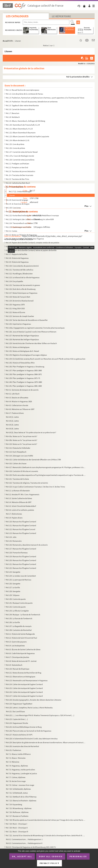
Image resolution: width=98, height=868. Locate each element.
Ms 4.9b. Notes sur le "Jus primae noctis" (22, 440)
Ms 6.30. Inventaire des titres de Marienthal (22, 746)
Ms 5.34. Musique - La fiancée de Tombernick (23, 615)
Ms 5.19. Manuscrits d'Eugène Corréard (21, 556)
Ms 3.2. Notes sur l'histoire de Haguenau (21, 235)
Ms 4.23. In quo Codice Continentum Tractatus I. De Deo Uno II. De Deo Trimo (35, 487)
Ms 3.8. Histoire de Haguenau (17, 258)
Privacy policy (49, 863)
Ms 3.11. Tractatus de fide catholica (20, 270)
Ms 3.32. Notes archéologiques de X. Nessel (22, 351)
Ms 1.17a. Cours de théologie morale (20, 156)
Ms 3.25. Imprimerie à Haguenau (18, 324)
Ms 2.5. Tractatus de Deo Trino (18, 179)
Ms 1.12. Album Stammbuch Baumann (21, 133)
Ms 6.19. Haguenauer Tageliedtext (19, 704)
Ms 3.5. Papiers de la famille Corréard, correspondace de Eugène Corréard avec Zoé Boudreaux (42, 246)
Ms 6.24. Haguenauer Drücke (17, 723)
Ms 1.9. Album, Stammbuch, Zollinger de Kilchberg (26, 121)
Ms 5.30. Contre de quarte (16, 599)
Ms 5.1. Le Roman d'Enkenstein (18, 491)
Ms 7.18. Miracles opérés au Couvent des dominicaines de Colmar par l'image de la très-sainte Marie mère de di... (46, 820)
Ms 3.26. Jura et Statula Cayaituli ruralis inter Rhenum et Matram (31, 332)
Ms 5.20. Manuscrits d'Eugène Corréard (21, 560)
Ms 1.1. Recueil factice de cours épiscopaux (23, 90)
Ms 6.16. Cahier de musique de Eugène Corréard (24, 692)
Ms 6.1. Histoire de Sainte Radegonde (20, 634)
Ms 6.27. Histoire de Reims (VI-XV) (19, 735)
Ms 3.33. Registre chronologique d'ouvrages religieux (26, 355)
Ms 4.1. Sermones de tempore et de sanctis (22, 390)
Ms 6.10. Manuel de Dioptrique (18, 669)
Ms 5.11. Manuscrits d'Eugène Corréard (21, 525)
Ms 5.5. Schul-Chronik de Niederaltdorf (21, 506)
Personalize (78, 856)
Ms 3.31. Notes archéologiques (18, 347)
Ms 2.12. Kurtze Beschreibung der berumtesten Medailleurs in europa (32, 215)
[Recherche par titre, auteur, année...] (46, 22)
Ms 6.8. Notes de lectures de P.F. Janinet (21, 661)
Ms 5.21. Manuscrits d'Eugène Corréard (21, 564)
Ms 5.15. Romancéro (14, 541)
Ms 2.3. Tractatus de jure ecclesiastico (21, 171)
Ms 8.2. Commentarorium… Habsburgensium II (24, 843)
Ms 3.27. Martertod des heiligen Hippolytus (22, 336)
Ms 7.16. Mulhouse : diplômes (17, 812)
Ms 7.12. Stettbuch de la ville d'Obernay (21, 797)
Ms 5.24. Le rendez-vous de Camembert (21, 576)
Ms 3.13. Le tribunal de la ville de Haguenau (23, 277)
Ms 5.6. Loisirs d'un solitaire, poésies (20, 510)
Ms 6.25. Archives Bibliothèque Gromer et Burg (24, 727)
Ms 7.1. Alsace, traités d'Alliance (18, 754)
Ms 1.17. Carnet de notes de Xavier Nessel (22, 152)
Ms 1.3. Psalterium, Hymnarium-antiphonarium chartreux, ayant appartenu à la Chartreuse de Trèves (45, 98)
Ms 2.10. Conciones (13, 208)
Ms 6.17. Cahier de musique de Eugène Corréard (24, 696)
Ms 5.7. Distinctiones (14, 514)
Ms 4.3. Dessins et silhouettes (17, 398)
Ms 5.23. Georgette (13, 572)
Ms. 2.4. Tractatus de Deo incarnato (20, 175)
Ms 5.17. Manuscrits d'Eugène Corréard (21, 549)
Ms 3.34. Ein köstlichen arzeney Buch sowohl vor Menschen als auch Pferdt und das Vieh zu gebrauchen (46, 359)
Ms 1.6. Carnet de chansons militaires (20, 109)
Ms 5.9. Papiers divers (14, 518)
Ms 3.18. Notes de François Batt (18, 297)
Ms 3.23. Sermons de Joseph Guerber (20, 316)
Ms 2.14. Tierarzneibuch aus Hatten (20, 223)
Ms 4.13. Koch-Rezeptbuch (16, 452)
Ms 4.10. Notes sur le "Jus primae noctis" (22, 444)
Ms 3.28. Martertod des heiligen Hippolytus (22, 339)
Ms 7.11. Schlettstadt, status (17, 793)
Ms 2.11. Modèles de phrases (17, 212)
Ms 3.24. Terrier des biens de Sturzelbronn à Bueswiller (27, 320)
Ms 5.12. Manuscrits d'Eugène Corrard (21, 529)
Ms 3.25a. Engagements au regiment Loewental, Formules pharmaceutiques (35, 328)
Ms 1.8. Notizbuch (13, 117)
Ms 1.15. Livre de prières (15, 144)
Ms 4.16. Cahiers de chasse (16, 463)
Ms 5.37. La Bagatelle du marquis (19, 626)
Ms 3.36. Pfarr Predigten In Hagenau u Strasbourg (25, 367)
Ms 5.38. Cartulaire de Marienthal (19, 630)
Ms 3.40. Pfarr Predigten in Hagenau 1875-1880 (24, 382)
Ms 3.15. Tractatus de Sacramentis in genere (23, 285)
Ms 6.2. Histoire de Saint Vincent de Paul (21, 638)
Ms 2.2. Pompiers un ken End (17, 167)
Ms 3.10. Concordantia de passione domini (22, 266)
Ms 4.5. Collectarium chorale (17, 405)
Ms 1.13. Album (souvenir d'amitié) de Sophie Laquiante (28, 136)
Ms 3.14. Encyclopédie (14, 281)
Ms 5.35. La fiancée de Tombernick (19, 618)
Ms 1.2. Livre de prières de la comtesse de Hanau (24, 94)
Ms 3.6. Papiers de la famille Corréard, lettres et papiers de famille (31, 250)
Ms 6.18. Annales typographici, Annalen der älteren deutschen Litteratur (34, 700)
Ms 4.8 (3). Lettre (12, 425)
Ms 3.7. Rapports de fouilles (17, 254)
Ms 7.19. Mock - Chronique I (17, 824)
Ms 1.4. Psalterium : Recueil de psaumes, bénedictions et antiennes (32, 102)
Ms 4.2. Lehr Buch (13, 394)
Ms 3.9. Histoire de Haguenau (17, 262)
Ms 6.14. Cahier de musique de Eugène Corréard (24, 684)
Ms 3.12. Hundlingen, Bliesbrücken (19, 274)
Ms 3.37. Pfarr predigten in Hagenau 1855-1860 (24, 370)
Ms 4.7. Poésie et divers (15, 413)
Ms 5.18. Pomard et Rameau (17, 553)
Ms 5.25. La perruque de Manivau (19, 580)
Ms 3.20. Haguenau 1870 (15, 305)
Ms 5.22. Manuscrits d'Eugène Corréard (21, 568)
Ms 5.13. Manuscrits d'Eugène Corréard (21, 533)
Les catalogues (17, 16)
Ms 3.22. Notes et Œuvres (16, 312)
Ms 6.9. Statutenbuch (14, 665)
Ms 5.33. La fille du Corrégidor (17, 611)
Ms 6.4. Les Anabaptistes (15, 646)
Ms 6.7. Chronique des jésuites (18, 657)
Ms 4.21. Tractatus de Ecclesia (17, 479)
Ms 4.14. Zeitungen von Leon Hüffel (19, 456)
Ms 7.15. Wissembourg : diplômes (19, 808)
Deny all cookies (51, 856)
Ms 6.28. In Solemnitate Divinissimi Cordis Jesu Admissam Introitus (32, 739)
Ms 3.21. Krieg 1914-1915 (15, 308)
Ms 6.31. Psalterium (14, 750)
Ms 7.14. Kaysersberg (14, 804)
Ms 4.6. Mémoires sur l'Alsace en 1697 (20, 409)
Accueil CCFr (8, 41)
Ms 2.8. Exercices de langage (17, 200)
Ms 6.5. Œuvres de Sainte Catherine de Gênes (23, 649)
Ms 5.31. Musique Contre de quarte (19, 603)
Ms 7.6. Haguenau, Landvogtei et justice (21, 773)
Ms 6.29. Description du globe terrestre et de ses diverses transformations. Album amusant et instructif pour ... (46, 742)
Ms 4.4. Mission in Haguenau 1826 (19, 401)
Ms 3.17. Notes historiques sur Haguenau (22, 293)
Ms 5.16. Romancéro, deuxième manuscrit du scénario (27, 545)
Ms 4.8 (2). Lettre (12, 421)
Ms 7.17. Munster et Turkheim (17, 816)
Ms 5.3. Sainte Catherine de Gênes (19, 498)
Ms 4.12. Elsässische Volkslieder (18, 448)
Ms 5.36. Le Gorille (13, 622)
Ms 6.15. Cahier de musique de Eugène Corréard (24, 688)
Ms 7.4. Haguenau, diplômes (17, 766)
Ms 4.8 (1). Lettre (12, 417)
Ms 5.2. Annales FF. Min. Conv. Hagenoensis (23, 494)
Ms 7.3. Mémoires (13, 762)
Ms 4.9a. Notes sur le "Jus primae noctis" (22, 436)
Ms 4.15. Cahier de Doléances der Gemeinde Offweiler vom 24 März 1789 (33, 460)
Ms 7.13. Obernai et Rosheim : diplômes (21, 801)
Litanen (12, 195)
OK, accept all (22, 856)
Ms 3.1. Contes (12, 231)
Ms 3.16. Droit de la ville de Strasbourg (21, 289)
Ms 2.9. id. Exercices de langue (18, 204)
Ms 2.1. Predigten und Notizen (18, 164)
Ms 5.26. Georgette (13, 584)
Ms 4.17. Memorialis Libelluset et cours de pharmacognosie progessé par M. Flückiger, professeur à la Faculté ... (46, 467)
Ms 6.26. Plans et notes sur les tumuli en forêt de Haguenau (29, 731)
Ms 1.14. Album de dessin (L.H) (18, 140)
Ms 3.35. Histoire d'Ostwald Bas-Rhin (20, 363)
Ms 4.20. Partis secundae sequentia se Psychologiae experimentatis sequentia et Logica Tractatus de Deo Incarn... (46, 475)
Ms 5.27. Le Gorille (13, 587)
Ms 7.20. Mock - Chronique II (17, 828)
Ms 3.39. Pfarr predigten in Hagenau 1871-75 (23, 378)
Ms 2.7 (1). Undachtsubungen (20, 191)
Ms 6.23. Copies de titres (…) (17, 719)
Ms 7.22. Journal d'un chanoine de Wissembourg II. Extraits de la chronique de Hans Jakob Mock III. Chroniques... (46, 835)
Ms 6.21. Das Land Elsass (15, 711)
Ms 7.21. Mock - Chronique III (17, 832)
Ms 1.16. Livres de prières (15, 148)
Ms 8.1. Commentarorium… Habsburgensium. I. (24, 839)
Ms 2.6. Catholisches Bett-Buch (18, 183)
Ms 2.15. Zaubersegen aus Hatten (19, 227)
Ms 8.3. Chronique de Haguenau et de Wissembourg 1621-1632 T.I (31, 847)
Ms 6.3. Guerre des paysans (16, 642)
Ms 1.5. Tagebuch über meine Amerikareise (22, 105)
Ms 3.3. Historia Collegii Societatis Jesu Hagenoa (25, 239)
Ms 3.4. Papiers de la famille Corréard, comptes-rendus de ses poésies (33, 243)
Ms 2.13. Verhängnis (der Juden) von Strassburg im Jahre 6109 (30, 219)
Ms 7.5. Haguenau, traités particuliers (20, 770)
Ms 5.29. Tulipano (13, 595)
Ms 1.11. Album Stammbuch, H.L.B (19, 129)
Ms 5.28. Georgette (13, 591)
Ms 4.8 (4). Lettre (12, 429)
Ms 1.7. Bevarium (13, 113)
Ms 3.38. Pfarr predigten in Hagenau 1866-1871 (24, 374)
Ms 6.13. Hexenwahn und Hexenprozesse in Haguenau (27, 680)
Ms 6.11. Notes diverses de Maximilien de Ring (24, 673)
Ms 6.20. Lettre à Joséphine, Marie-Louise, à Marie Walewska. (30, 708)
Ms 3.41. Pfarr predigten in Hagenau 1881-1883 (24, 386)
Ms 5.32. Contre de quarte (16, 607)
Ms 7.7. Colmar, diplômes (16, 777)
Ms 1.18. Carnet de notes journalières (20, 160)
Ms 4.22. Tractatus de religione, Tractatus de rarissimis (27, 483)
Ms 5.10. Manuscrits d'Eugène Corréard (21, 522)
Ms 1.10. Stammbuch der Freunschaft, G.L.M (23, 125)
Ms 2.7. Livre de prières (15, 187)
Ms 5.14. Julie (11, 537)
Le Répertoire (61, 16)
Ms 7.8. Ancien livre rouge (16, 781)
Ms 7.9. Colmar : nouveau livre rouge (20, 785)
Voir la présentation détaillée (78, 77)
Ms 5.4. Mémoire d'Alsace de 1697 (19, 502)
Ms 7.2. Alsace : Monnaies (16, 758)
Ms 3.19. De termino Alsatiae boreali (20, 301)
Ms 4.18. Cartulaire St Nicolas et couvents (22, 471)
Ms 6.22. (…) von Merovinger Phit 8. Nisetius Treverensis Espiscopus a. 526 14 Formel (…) (40, 715)
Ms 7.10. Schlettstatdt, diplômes (18, 789)
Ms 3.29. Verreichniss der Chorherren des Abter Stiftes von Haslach (31, 343)
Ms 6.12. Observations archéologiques (21, 677)
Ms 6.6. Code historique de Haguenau (20, 653)
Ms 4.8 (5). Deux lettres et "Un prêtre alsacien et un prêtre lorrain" (31, 432)
